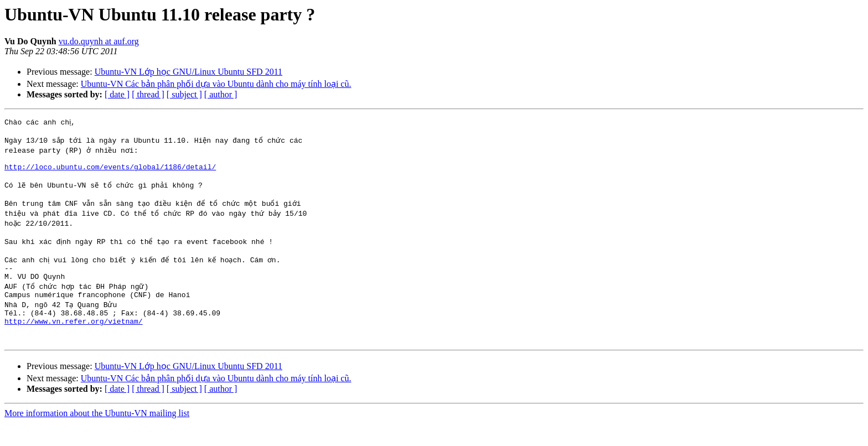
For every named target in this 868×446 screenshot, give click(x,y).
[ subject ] (184, 94)
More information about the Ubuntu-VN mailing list (97, 436)
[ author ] (221, 94)
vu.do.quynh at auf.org (99, 41)
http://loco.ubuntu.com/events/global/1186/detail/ (110, 172)
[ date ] (117, 94)
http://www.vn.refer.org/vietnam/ (74, 341)
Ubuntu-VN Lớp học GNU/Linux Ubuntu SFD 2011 (188, 72)
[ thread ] (148, 94)
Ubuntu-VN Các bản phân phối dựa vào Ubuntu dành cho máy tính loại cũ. (216, 84)
